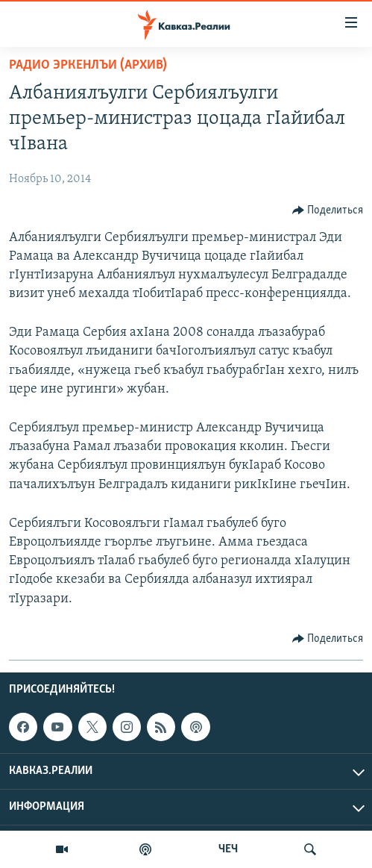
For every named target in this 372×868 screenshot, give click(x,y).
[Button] (328, 210)
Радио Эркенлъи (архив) (88, 65)
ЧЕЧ (228, 849)
